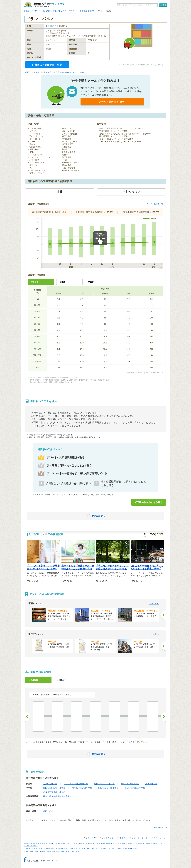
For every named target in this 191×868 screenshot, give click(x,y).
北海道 (26, 852)
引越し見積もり (75, 849)
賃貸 (57, 843)
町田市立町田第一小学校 (54, 788)
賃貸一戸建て (91, 843)
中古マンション (128, 843)
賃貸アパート (79, 843)
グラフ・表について (155, 204)
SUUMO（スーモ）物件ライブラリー (45, 4)
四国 (63, 852)
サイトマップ (108, 838)
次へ (163, 717)
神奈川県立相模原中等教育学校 (57, 796)
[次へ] (163, 615)
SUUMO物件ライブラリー (65, 11)
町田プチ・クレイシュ (104, 784)
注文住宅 (27, 849)
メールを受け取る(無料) (112, 102)
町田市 (91, 11)
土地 (161, 843)
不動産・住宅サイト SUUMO (37, 11)
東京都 (83, 11)
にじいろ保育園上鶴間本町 (76, 784)
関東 (37, 852)
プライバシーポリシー (140, 838)
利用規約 (122, 838)
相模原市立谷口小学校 (82, 788)
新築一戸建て (141, 843)
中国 (68, 852)
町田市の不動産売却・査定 (47, 65)
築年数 (62, 282)
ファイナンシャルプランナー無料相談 (122, 849)
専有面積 (35, 282)
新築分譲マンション (113, 843)
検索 (164, 5)
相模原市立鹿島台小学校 (54, 792)
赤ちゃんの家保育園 (130, 784)
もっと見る (154, 604)
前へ (28, 717)
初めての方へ (92, 838)
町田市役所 (48, 811)
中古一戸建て (152, 843)
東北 (32, 852)
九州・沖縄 (75, 852)
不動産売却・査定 (52, 849)
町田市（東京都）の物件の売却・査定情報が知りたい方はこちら (55, 72)
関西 (58, 852)
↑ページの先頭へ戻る (159, 827)
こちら (130, 742)
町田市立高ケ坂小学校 (108, 788)
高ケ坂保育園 (151, 784)
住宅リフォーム (38, 849)
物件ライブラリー (99, 849)
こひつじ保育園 (50, 784)
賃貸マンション (67, 843)
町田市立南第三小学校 (135, 788)
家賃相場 (101, 843)
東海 (53, 852)
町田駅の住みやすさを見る (149, 502)
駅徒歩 (91, 282)
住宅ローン (86, 849)
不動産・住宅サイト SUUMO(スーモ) (38, 843)
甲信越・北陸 (45, 852)
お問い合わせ (160, 838)
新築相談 (64, 849)
